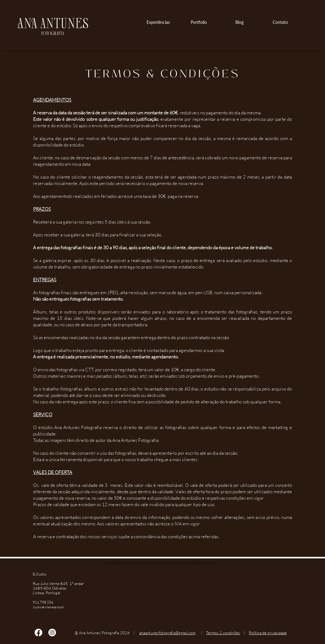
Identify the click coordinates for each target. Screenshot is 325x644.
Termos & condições (223, 633)
